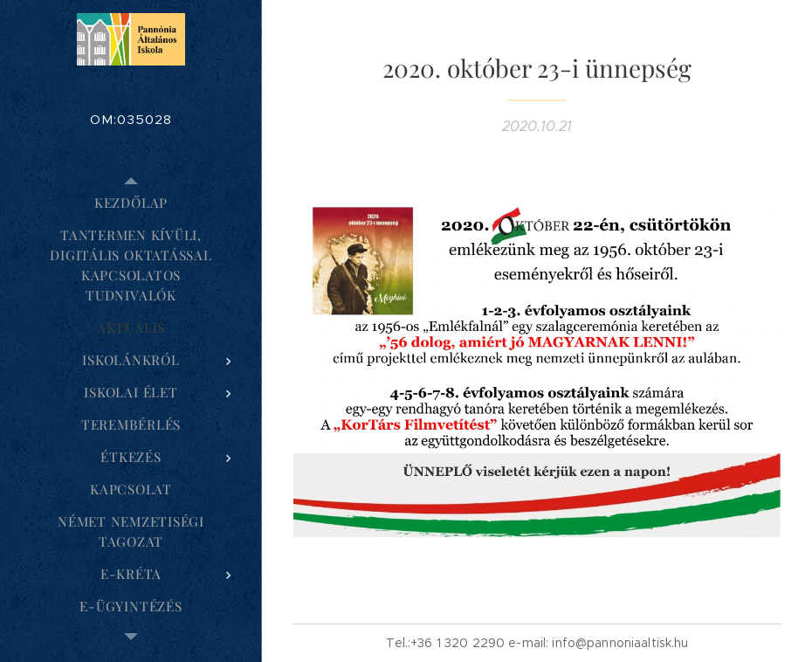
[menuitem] (131, 203)
